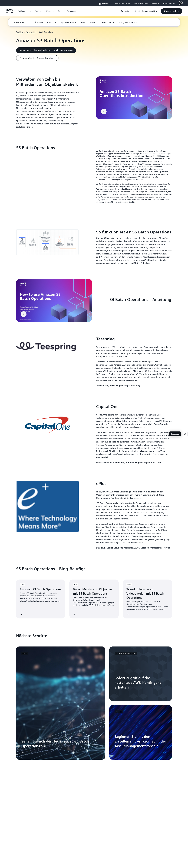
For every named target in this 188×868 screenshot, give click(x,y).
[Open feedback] (185, 434)
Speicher (20, 32)
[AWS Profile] (181, 3)
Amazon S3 (31, 32)
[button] (24, 11)
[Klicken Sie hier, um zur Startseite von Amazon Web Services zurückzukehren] (9, 13)
